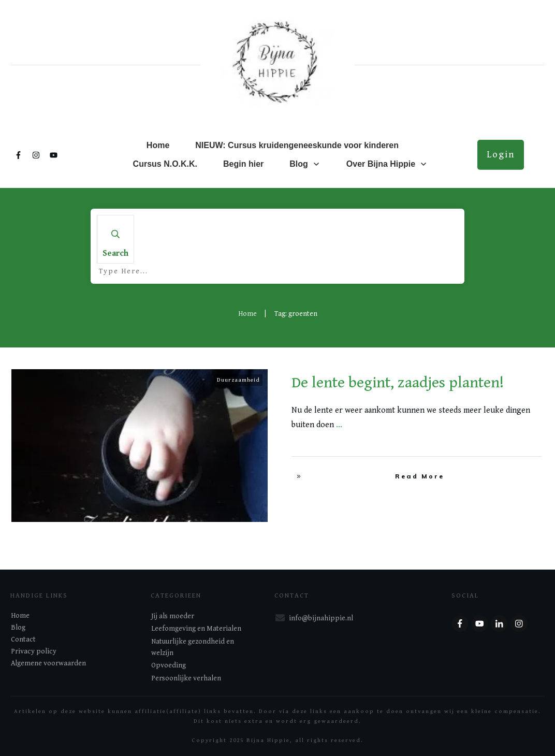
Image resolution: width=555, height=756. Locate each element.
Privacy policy (34, 651)
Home (20, 616)
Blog (18, 628)
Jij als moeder (173, 616)
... (339, 425)
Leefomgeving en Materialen (196, 629)
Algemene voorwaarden (48, 663)
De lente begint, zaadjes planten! (398, 383)
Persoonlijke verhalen (186, 678)
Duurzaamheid (238, 380)
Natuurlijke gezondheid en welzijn (193, 647)
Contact (23, 639)
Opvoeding (169, 665)
